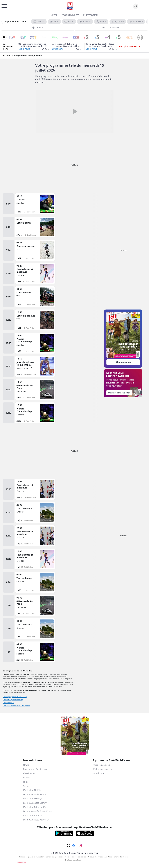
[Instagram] (80, 846)
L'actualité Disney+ (33, 799)
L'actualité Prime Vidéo (35, 807)
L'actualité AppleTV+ (33, 815)
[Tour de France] (35, 512)
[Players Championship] (35, 343)
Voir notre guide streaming (13, 700)
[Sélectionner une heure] (24, 22)
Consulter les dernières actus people (17, 706)
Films (26, 782)
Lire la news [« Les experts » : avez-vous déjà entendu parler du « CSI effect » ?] (24, 49)
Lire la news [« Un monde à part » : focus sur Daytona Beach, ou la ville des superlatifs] (91, 49)
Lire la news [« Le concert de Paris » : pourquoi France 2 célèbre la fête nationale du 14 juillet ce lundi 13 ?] (58, 49)
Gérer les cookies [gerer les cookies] (101, 765)
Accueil (7, 56)
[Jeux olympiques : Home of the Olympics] (35, 366)
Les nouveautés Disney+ (35, 803)
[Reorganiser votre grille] (4, 37)
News (54, 15)
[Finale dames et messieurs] (35, 273)
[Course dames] (35, 227)
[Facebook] (74, 846)
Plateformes (91, 15)
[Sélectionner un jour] (12, 22)
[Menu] (2, 7)
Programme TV (70, 15)
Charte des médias (121, 857)
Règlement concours (103, 769)
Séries (26, 786)
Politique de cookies (78, 857)
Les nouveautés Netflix (35, 794)
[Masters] (35, 204)
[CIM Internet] (75, 863)
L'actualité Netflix (32, 790)
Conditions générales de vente (58, 857)
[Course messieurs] (35, 250)
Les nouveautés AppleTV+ (36, 820)
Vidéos (27, 777)
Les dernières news (8, 47)
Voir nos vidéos (9, 703)
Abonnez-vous (123, 362)
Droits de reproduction (74, 860)
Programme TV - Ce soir (35, 769)
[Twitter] (68, 846)
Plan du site (98, 773)
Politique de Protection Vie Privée (100, 857)
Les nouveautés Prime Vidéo (38, 811)
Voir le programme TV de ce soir (15, 697)
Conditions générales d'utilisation (32, 857)
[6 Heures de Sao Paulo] (35, 390)
